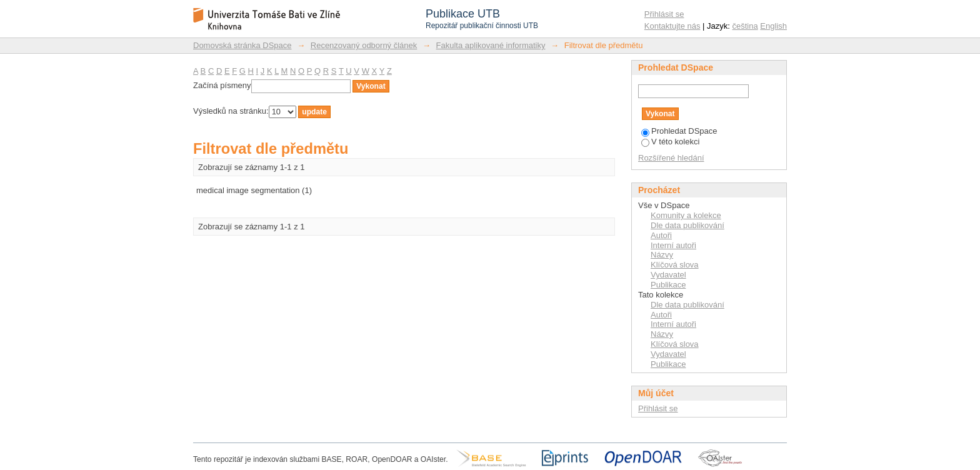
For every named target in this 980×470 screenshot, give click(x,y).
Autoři (661, 235)
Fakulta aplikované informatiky (491, 45)
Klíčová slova (675, 265)
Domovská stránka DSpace (242, 45)
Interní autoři (673, 245)
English (773, 26)
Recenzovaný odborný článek (364, 45)
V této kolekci (670, 142)
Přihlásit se (664, 14)
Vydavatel (668, 275)
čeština (745, 26)
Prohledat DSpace (679, 131)
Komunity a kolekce (686, 215)
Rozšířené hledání (671, 158)
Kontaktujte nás (672, 26)
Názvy (662, 255)
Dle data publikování (687, 225)
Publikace (668, 285)
